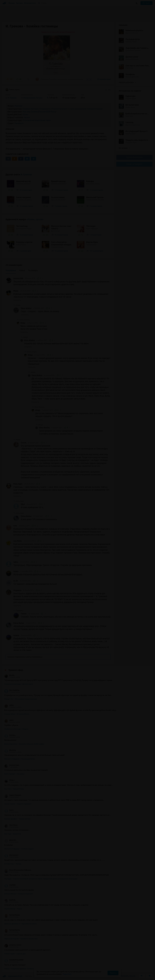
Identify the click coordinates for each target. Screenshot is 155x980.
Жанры (12, 3)
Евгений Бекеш (12, 915)
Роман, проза (13, 90)
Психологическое (60, 109)
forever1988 (18, 278)
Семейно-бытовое (31, 109)
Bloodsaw (10, 750)
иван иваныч (11, 855)
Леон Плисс (11, 825)
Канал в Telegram (134, 164)
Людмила (17, 590)
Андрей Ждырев (13, 795)
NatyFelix (10, 900)
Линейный (19, 123)
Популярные (11, 270)
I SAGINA (10, 885)
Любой (27, 118)
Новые (22, 270)
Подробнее (67, 974)
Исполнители (30, 3)
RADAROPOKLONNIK (14, 960)
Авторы (20, 3)
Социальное (45, 109)
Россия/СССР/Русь (47, 112)
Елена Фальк (26, 516)
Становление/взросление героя (37, 120)
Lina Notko (18, 541)
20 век (25, 115)
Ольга (9, 810)
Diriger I (9, 780)
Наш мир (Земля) (30, 112)
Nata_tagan (18, 484)
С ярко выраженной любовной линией (86, 109)
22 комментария (104, 79)
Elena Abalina (26, 308)
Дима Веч (10, 840)
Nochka (9, 675)
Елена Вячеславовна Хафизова (18, 870)
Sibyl (23, 504)
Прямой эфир (16, 670)
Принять (113, 973)
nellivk (9, 705)
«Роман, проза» (35, 219)
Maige (16, 291)
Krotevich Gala (12, 765)
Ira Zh (16, 581)
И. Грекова (26, 175)
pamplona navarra (13, 945)
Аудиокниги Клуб (12, 976)
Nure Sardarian (12, 690)
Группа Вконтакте (134, 157)
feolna (16, 571)
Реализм (18, 106)
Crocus (24, 443)
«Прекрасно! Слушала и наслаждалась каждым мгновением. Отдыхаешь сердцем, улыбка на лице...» (60, 79)
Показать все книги (127, 82)
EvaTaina (10, 735)
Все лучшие (124, 148)
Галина (24, 614)
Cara (15, 526)
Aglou (16, 562)
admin (9, 720)
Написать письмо (128, 976)
